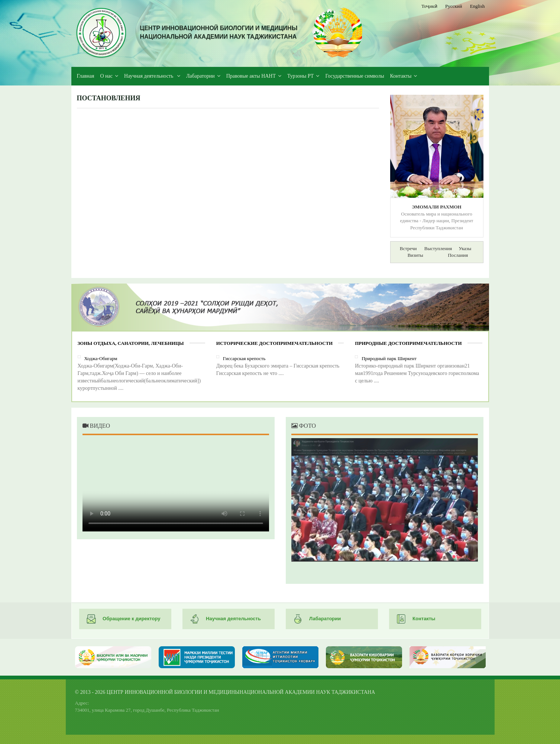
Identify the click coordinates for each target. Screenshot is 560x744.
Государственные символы (355, 76)
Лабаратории (200, 76)
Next (463, 508)
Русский (454, 6)
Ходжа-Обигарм (101, 358)
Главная (86, 76)
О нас (107, 76)
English (478, 6)
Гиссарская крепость (244, 358)
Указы (465, 248)
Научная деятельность (149, 76)
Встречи (408, 248)
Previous (306, 508)
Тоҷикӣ (429, 6)
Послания (458, 255)
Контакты (401, 76)
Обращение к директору (124, 619)
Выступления (438, 248)
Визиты (415, 255)
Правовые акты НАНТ (251, 76)
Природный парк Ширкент (389, 358)
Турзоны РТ (300, 76)
